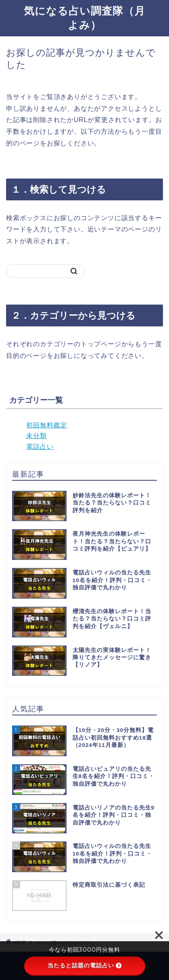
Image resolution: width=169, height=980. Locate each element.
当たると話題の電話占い (84, 965)
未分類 (37, 436)
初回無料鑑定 (47, 425)
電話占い (40, 447)
